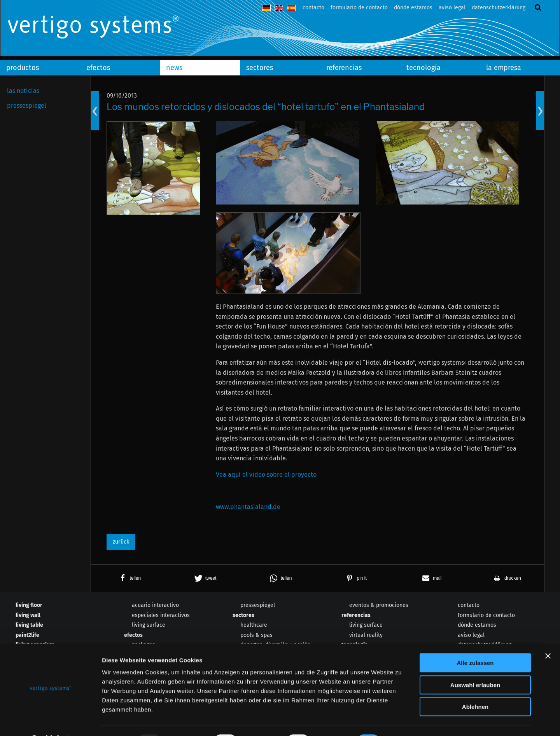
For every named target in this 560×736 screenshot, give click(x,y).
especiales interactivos (161, 615)
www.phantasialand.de (248, 507)
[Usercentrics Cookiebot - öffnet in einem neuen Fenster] (50, 721)
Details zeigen (414, 721)
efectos (98, 68)
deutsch (266, 8)
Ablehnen (475, 686)
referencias (344, 68)
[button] (129, 578)
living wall (28, 615)
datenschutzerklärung (499, 8)
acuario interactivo (155, 605)
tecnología (423, 68)
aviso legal (452, 8)
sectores (260, 68)
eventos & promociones (379, 605)
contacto (313, 8)
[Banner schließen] (548, 636)
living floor (29, 605)
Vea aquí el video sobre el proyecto (266, 475)
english (279, 8)
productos (23, 68)
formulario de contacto (359, 8)
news (174, 68)
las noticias (23, 91)
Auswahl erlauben (475, 665)
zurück (121, 542)
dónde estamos (413, 8)
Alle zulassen (475, 642)
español (291, 8)
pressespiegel (27, 106)
